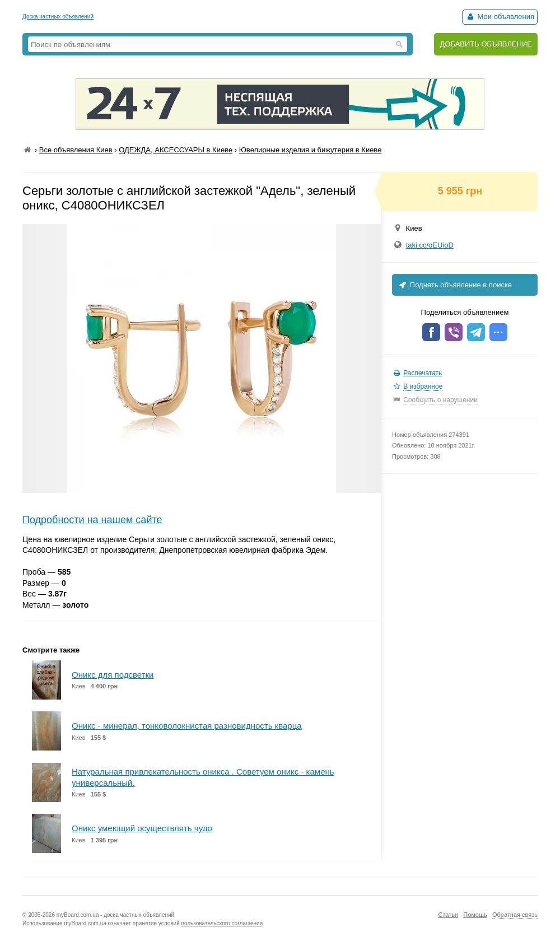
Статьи (448, 915)
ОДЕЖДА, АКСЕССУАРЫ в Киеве (176, 150)
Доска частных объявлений (58, 17)
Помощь (475, 915)
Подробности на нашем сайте (92, 520)
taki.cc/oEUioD (430, 245)
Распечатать (423, 373)
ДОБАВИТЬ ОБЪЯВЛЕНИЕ (486, 44)
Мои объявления (500, 17)
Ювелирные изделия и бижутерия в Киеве (311, 150)
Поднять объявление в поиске (455, 285)
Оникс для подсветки (113, 675)
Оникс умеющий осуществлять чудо (142, 828)
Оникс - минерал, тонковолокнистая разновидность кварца (187, 726)
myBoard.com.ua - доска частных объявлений (115, 915)
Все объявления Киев (76, 150)
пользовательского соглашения (222, 923)
